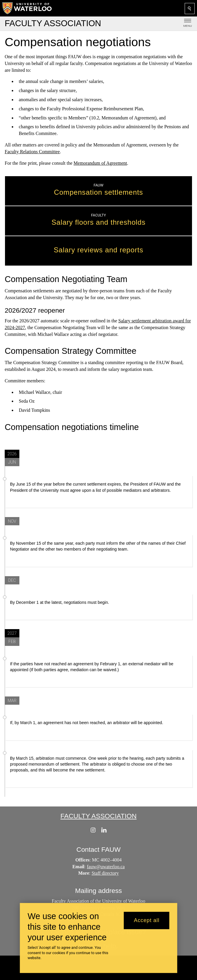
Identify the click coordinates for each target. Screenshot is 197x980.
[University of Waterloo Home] (27, 8)
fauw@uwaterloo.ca (106, 866)
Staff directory (105, 873)
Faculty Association (99, 816)
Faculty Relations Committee (32, 152)
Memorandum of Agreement (100, 163)
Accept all (147, 920)
